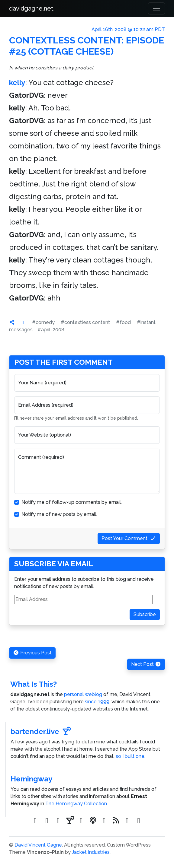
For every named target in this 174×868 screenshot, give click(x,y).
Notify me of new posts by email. (59, 514)
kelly (17, 83)
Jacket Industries (91, 852)
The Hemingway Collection (76, 804)
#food (123, 322)
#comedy (43, 322)
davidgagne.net (31, 8)
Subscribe (145, 614)
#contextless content (85, 322)
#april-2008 (51, 330)
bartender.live (41, 731)
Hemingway (31, 779)
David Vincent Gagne (38, 845)
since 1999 (97, 702)
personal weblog (83, 694)
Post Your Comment (129, 538)
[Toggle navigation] (156, 8)
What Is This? (34, 684)
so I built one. (130, 756)
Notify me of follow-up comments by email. (72, 502)
